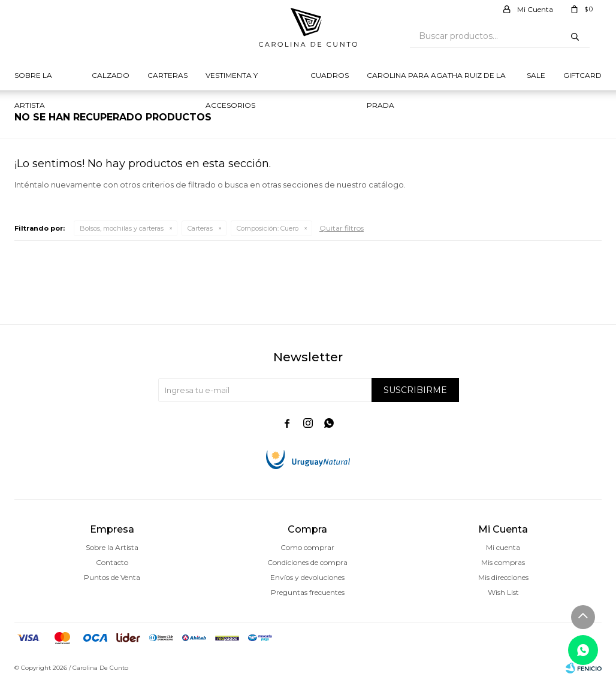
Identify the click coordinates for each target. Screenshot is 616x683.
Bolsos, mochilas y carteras (122, 228)
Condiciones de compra (307, 562)
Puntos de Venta (112, 577)
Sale (536, 75)
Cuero (268, 228)
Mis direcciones (503, 577)
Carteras (167, 75)
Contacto (112, 562)
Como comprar (307, 547)
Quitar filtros (342, 228)
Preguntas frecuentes (308, 592)
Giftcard (582, 75)
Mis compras (503, 562)
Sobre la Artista (33, 81)
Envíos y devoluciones (307, 577)
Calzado (111, 75)
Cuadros (330, 75)
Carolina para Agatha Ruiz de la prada (436, 81)
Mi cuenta (503, 547)
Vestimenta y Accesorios (232, 81)
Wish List (503, 592)
